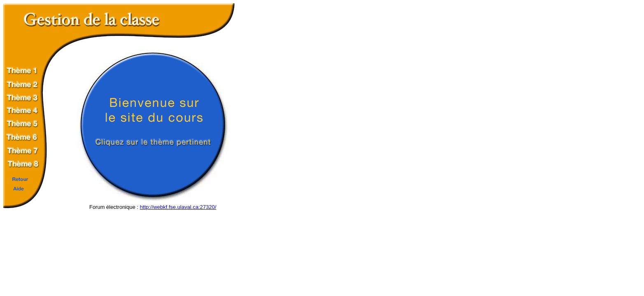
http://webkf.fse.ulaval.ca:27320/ (178, 207)
